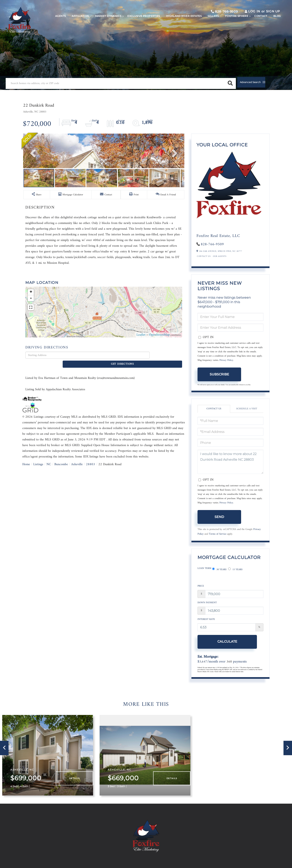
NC (49, 538)
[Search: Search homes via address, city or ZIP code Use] (60, 81)
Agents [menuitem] (55, 28)
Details (77, 776)
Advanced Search (139, 81)
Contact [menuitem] (256, 28)
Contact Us (204, 263)
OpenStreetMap (159, 416)
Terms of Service (218, 540)
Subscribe (219, 381)
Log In (248, 15)
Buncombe (61, 538)
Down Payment (207, 605)
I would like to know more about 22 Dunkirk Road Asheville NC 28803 (230, 469)
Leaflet (141, 416)
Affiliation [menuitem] (75, 28)
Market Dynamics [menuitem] (103, 28)
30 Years (219, 575)
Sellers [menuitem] (208, 28)
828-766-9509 (218, 15)
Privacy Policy (226, 367)
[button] (110, 81)
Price (201, 589)
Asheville (77, 538)
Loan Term (204, 575)
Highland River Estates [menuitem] (179, 28)
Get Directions (167, 436)
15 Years (235, 575)
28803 (91, 538)
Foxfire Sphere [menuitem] (231, 28)
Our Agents (220, 263)
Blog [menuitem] (272, 28)
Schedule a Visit (247, 415)
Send (219, 523)
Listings (38, 538)
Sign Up (267, 15)
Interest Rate (206, 622)
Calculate (219, 644)
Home (26, 538)
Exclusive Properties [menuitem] (139, 28)
